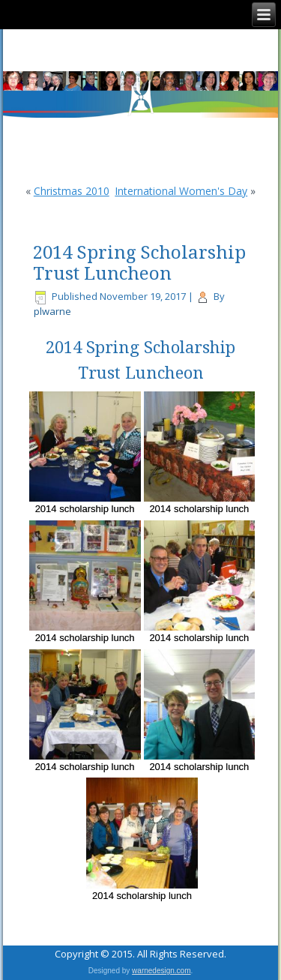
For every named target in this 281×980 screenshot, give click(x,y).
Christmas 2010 (72, 191)
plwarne (52, 311)
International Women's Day (181, 191)
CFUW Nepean (140, 51)
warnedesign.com (161, 971)
